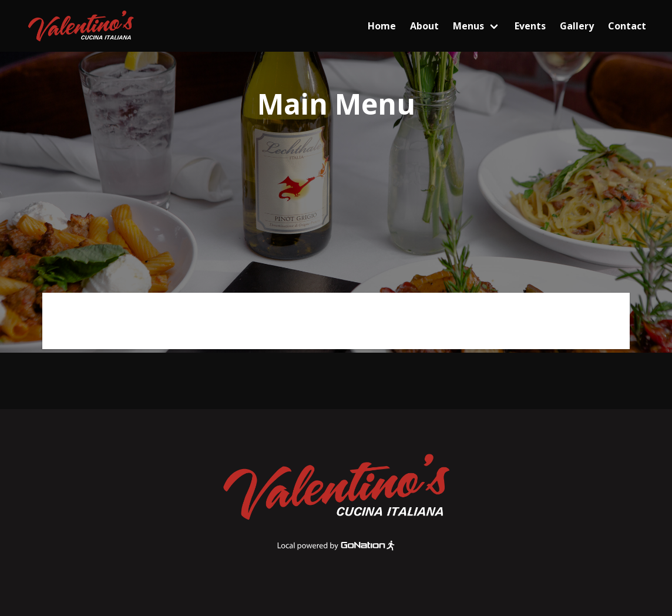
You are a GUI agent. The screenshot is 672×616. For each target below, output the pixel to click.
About (424, 26)
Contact (627, 26)
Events (530, 26)
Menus (468, 26)
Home (382, 26)
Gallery (577, 26)
